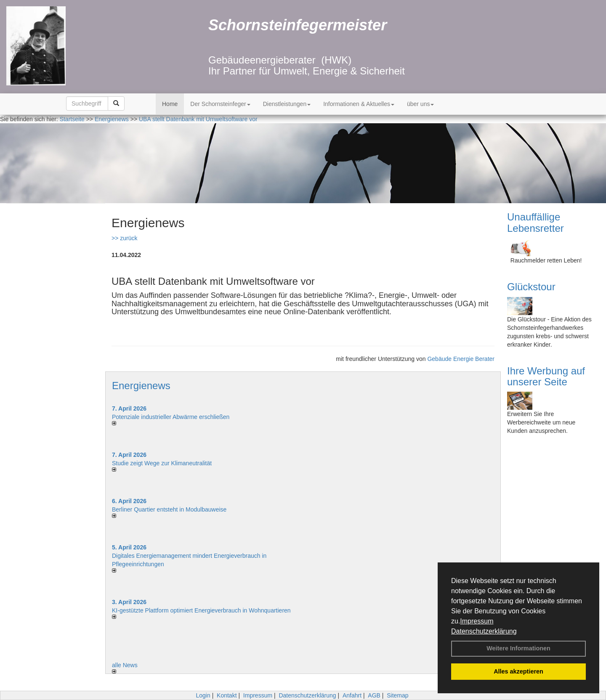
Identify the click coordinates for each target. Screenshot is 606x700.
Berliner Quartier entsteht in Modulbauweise (169, 509)
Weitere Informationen (518, 648)
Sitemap (397, 695)
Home (170, 104)
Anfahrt (352, 695)
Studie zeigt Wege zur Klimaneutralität (162, 463)
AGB (374, 695)
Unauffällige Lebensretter (536, 222)
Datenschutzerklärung (484, 631)
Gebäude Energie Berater (461, 359)
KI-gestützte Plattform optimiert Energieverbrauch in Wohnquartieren (201, 610)
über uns (420, 104)
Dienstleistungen (287, 104)
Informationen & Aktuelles (359, 104)
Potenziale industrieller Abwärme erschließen (171, 417)
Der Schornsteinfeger (220, 104)
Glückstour (531, 287)
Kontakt (227, 695)
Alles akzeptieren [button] (518, 671)
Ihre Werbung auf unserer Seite (546, 376)
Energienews (141, 386)
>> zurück (124, 238)
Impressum (477, 621)
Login (203, 695)
